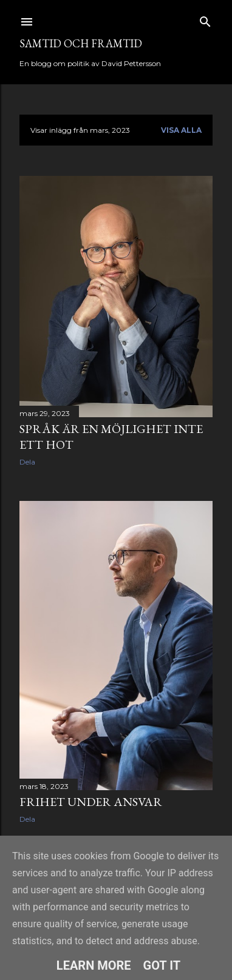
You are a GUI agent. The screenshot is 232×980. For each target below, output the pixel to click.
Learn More (94, 965)
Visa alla (181, 130)
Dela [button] (27, 462)
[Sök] (205, 19)
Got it (162, 965)
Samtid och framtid (81, 43)
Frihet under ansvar (91, 802)
